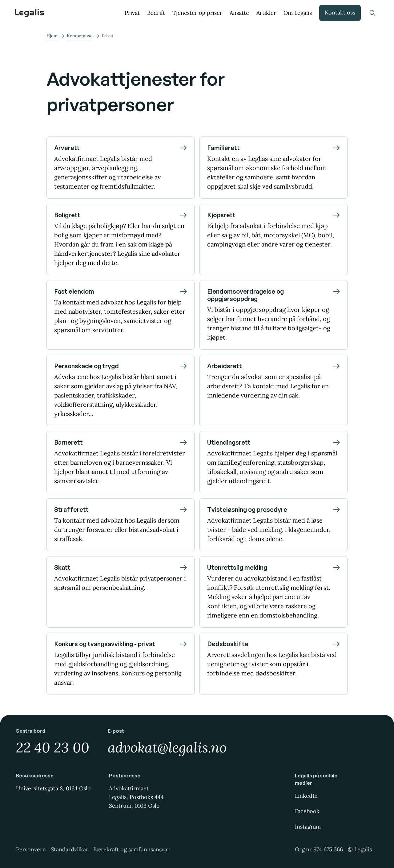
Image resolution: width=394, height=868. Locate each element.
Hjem (52, 36)
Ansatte (239, 13)
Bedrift (156, 13)
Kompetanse (80, 36)
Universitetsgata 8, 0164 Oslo (53, 788)
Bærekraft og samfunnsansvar (131, 849)
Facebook (307, 811)
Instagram (308, 827)
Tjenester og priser (197, 13)
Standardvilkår (70, 849)
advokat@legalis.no (167, 747)
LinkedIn (306, 796)
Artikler (266, 13)
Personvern (31, 849)
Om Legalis (298, 13)
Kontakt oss (340, 12)
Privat (132, 13)
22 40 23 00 (53, 747)
